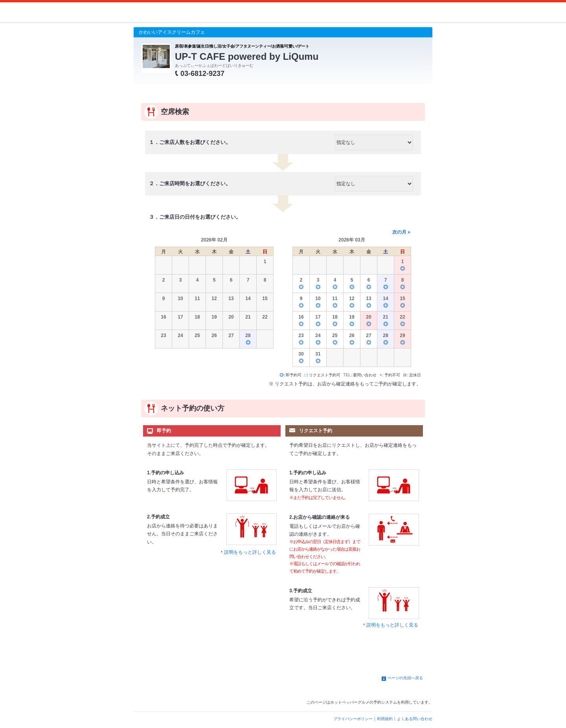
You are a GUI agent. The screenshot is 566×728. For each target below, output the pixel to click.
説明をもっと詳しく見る (250, 552)
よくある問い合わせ (415, 719)
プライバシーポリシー (353, 719)
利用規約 (385, 719)
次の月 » (401, 232)
